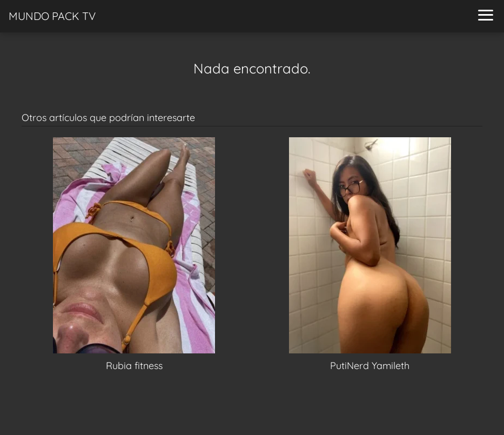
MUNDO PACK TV (52, 16)
